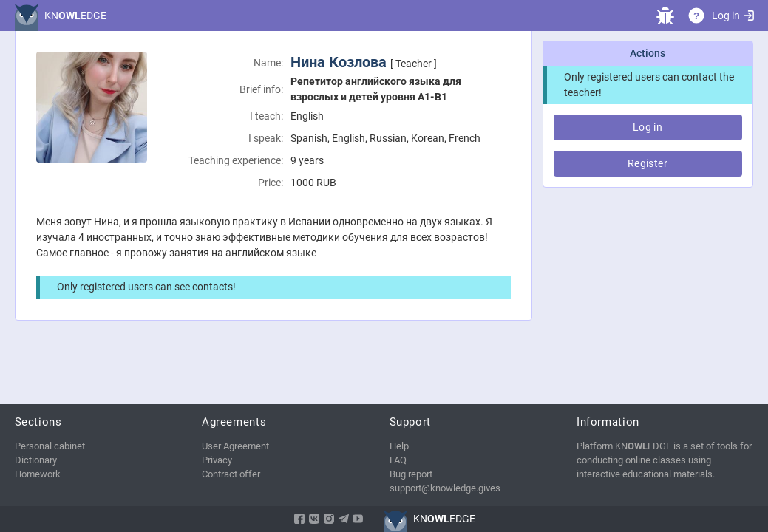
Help (399, 446)
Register (648, 163)
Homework (38, 474)
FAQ (398, 460)
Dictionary (36, 460)
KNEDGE (75, 16)
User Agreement (235, 446)
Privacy (217, 460)
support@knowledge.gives (445, 488)
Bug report (411, 474)
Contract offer (231, 474)
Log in (733, 16)
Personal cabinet (50, 446)
